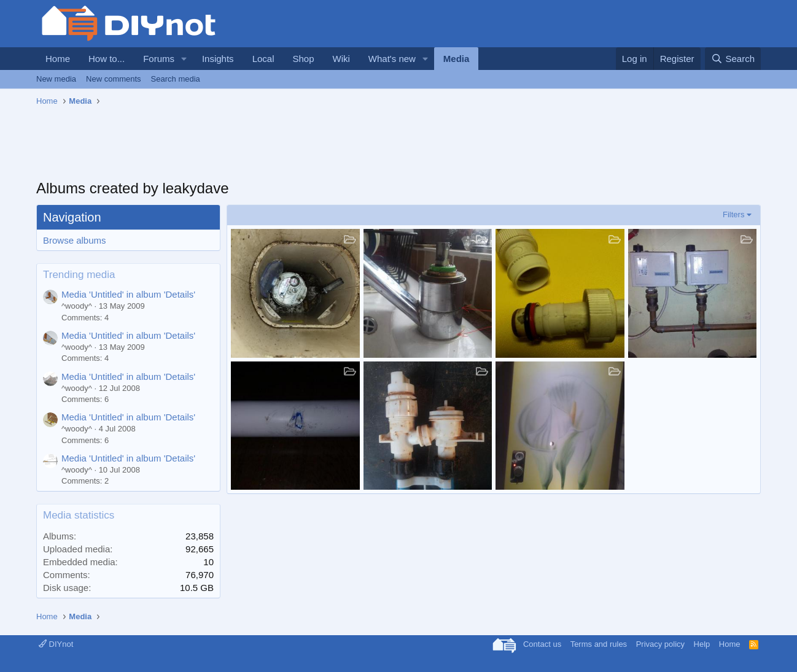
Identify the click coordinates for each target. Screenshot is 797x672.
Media (457, 59)
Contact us (542, 644)
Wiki (341, 59)
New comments (114, 79)
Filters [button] (733, 214)
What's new (392, 59)
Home (58, 59)
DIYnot (56, 644)
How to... (107, 59)
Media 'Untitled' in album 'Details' (128, 294)
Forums (159, 59)
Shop (303, 59)
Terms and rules (599, 644)
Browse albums (75, 240)
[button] (184, 59)
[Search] (733, 59)
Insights (218, 59)
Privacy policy (660, 644)
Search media (176, 79)
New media (56, 79)
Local (263, 59)
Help (702, 644)
